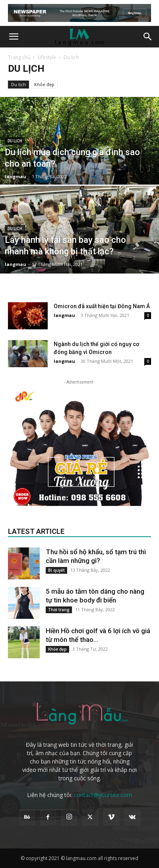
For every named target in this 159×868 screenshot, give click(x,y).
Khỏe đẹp (44, 84)
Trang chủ (19, 57)
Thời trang (59, 610)
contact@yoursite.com (103, 795)
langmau (16, 176)
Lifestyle (47, 57)
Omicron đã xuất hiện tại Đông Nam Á (102, 306)
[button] (14, 37)
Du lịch (18, 84)
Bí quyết (56, 570)
